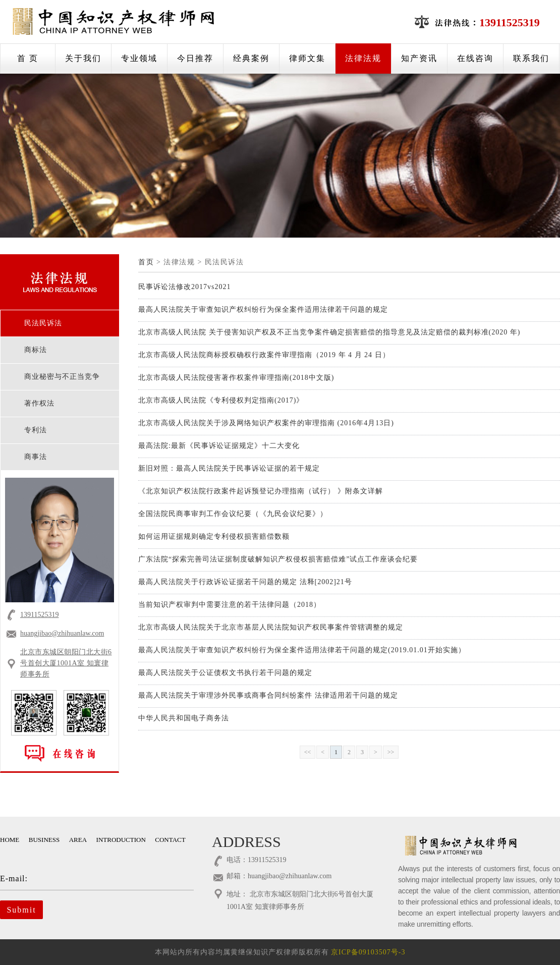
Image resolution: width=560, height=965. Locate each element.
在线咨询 (475, 58)
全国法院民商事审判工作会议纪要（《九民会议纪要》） (233, 514)
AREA (78, 840)
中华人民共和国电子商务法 (184, 718)
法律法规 (363, 58)
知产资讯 (419, 58)
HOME (10, 840)
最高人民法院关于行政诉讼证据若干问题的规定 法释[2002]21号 (245, 582)
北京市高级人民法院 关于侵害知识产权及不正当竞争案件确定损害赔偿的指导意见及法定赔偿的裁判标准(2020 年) (329, 332)
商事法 (36, 457)
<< (308, 752)
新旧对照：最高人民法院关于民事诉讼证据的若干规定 (229, 468)
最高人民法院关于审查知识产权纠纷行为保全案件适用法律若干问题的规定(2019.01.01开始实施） (302, 650)
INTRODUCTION (121, 840)
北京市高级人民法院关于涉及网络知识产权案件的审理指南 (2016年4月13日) (266, 423)
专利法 (36, 430)
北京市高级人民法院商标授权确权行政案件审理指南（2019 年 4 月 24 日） (264, 355)
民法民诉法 (43, 323)
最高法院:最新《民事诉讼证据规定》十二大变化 (219, 446)
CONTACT (170, 840)
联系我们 (531, 58)
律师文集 (307, 58)
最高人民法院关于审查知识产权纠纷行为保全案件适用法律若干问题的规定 (263, 309)
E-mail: (90, 878)
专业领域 (139, 58)
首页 (146, 262)
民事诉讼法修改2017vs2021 (184, 287)
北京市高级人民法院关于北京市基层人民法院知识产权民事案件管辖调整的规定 (271, 627)
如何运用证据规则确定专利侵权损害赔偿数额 (214, 536)
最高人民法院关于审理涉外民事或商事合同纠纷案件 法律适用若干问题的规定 (268, 695)
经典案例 (251, 58)
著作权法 (39, 403)
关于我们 (83, 58)
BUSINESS (44, 840)
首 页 (28, 58)
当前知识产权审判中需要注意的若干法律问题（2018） (230, 605)
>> (391, 752)
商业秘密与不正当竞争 (62, 377)
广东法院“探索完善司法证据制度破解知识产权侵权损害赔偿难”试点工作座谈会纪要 (278, 559)
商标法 (36, 350)
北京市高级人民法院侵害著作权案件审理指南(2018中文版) (236, 378)
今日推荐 (195, 58)
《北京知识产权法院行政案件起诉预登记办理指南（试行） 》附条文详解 (261, 491)
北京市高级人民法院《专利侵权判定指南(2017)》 (221, 400)
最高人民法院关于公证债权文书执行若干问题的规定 (225, 673)
